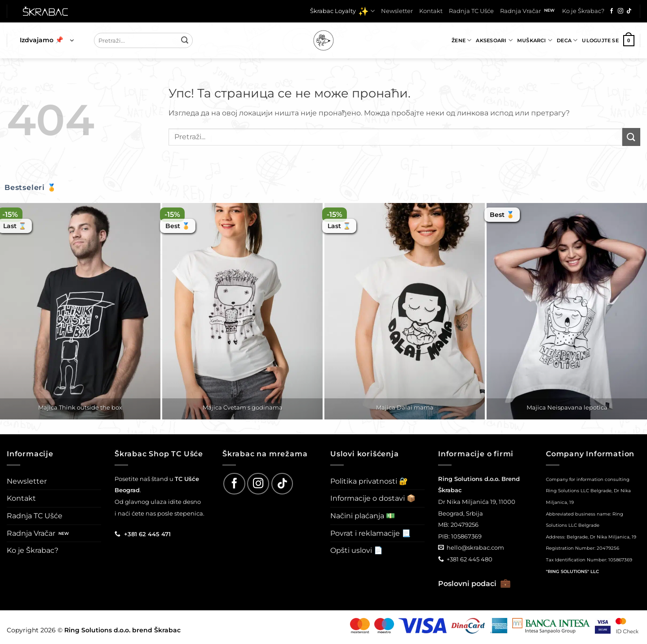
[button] (47, 40)
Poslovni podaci (474, 584)
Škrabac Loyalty (342, 11)
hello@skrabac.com (475, 547)
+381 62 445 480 (470, 559)
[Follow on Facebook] (612, 11)
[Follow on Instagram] (620, 11)
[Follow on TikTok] (629, 11)
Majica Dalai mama (405, 407)
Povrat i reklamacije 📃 (370, 533)
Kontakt (431, 11)
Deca (567, 40)
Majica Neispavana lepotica (567, 407)
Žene (461, 40)
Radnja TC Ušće (471, 11)
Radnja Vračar (521, 11)
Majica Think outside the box (80, 407)
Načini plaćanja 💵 (363, 516)
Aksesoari (494, 40)
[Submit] (185, 40)
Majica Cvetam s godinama (243, 407)
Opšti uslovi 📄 (357, 550)
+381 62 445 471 (147, 534)
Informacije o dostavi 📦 (373, 498)
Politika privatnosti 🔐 (369, 481)
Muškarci (535, 40)
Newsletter (397, 11)
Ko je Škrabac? (583, 11)
